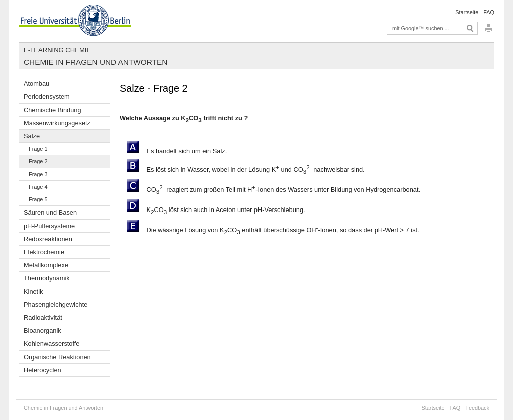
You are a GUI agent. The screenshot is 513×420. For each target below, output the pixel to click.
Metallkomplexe (46, 265)
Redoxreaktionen (48, 239)
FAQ (489, 12)
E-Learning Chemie (57, 50)
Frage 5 (38, 199)
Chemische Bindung (52, 110)
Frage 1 (38, 149)
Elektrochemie (44, 252)
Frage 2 (38, 161)
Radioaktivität (43, 318)
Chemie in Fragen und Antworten (95, 62)
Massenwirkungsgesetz (57, 123)
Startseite (467, 12)
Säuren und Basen (50, 212)
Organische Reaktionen (57, 357)
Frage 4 (38, 187)
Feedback (477, 408)
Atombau (36, 83)
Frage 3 (38, 174)
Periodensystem (47, 96)
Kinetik (33, 291)
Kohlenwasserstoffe (51, 344)
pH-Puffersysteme (49, 226)
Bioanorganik (42, 331)
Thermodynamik (47, 278)
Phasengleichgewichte (55, 304)
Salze (32, 136)
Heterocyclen (42, 370)
